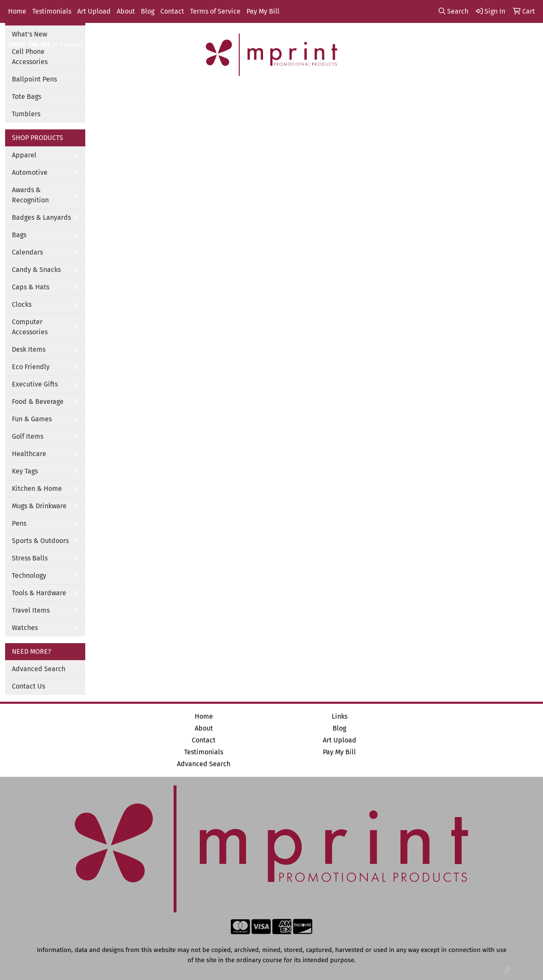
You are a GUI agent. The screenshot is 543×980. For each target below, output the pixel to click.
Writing (362, 94)
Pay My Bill (263, 11)
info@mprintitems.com (495, 34)
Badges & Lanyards (41, 217)
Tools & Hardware (39, 593)
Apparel (148, 94)
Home (17, 11)
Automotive (30, 172)
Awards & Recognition (30, 195)
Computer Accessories (30, 327)
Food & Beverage (38, 402)
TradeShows (315, 94)
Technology (29, 575)
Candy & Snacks (36, 270)
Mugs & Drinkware (39, 506)
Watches (25, 628)
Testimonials (52, 11)
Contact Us (28, 686)
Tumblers (26, 114)
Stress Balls (30, 558)
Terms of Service (215, 11)
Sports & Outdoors (40, 541)
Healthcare (29, 454)
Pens (19, 523)
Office (270, 94)
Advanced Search (39, 669)
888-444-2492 (426, 34)
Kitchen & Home (37, 489)
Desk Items (29, 349)
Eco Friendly (31, 367)
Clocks (22, 304)
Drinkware (227, 94)
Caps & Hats (31, 287)
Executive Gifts (35, 384)
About (126, 11)
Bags (186, 94)
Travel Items (31, 610)
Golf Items (28, 436)
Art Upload (94, 11)
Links (340, 716)
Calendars (27, 252)
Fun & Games (32, 419)
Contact (172, 11)
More (399, 94)
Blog (148, 11)
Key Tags (25, 471)
